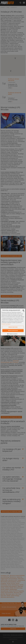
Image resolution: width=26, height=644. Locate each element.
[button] (13, 334)
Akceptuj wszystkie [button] (13, 331)
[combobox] (23, 310)
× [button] (24, 311)
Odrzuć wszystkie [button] (13, 327)
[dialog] (13, 322)
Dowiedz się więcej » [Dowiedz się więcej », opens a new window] (6, 324)
